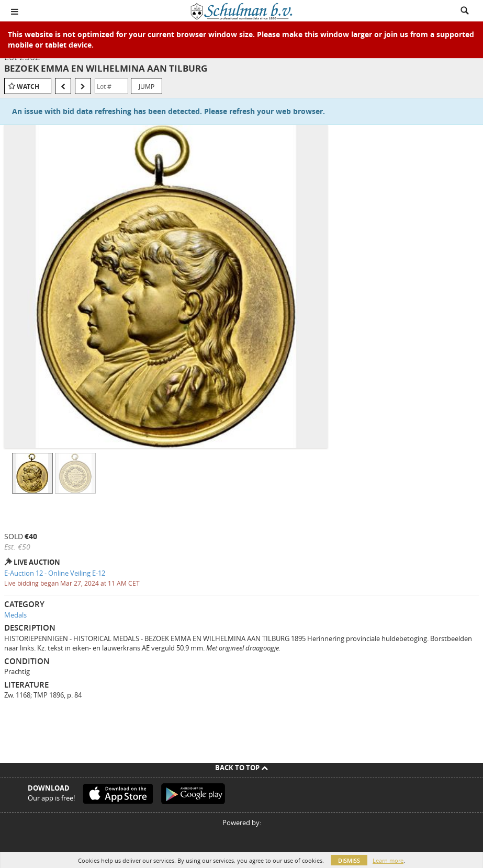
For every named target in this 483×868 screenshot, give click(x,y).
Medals (15, 615)
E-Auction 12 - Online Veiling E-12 (55, 573)
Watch (28, 87)
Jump (147, 86)
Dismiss (349, 860)
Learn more (388, 860)
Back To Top (241, 768)
